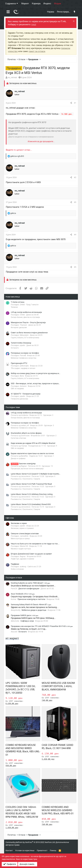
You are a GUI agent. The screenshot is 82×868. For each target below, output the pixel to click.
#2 (75, 177)
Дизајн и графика (18, 458)
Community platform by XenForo (30, 842)
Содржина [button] (11, 4)
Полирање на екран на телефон (25, 353)
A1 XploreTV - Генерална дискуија (26, 394)
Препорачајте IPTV (19, 363)
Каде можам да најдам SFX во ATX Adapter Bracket (33, 443)
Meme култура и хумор (20, 539)
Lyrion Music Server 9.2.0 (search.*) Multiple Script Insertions (36, 474)
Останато (15, 348)
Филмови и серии (19, 523)
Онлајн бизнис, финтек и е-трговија (25, 317)
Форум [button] (58, 4)
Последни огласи (14, 578)
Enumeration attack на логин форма (26, 433)
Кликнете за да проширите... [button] (41, 141)
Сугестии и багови (18, 438)
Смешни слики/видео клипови (25, 534)
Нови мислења (13, 297)
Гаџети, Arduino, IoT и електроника (25, 338)
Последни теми (13, 407)
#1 (75, 103)
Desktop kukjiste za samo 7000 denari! (31, 583)
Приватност (42, 850)
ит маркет (12, 638)
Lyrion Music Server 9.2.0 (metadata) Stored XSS (31, 504)
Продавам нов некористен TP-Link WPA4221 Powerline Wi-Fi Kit (42, 626)
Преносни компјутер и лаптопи (31, 599)
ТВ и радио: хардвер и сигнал (23, 368)
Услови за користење (25, 850)
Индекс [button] (47, 4)
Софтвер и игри (27, 621)
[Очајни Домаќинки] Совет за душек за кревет (31, 554)
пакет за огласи (37, 51)
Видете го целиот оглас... (19, 150)
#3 (75, 202)
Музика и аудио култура (21, 549)
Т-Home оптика (18, 302)
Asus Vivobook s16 (23, 594)
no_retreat (12, 77)
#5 (75, 267)
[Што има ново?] (74, 12)
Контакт (9, 850)
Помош (53, 850)
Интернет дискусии (19, 328)
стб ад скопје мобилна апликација (26, 312)
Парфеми (15, 564)
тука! (34, 24)
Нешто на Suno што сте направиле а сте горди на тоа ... (35, 544)
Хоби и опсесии (17, 569)
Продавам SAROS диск (25, 615)
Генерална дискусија (19, 399)
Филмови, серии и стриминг (22, 528)
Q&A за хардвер (17, 389)
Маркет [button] (25, 4)
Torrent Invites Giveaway (21, 343)
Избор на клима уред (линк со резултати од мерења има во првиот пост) (43, 373)
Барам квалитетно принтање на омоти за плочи (32, 453)
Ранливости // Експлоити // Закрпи (25, 479)
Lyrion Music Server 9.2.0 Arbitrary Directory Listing (32, 494)
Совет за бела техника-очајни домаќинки (29, 333)
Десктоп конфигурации (29, 589)
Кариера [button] (36, 4)
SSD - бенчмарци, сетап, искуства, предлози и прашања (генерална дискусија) (46, 383)
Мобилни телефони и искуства (24, 358)
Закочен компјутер (23, 464)
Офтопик (10, 518)
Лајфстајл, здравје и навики (22, 559)
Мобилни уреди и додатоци (34, 610)
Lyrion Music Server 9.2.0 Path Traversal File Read (31, 484)
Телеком (14, 307)
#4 (75, 235)
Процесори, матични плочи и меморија (27, 469)
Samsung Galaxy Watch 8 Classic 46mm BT (31, 605)
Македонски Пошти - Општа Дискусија (28, 322)
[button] (8, 12)
